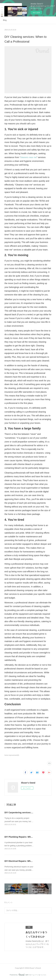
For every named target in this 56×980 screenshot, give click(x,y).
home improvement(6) (12, 755)
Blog (5, 20)
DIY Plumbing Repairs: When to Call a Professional (30, 837)
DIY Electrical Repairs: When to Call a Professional (30, 861)
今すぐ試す (36, 13)
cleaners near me (29, 157)
